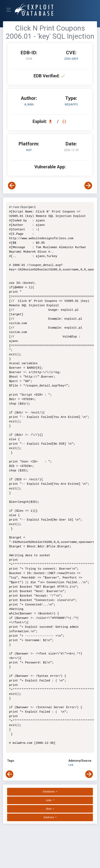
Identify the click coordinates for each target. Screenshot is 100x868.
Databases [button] (49, 792)
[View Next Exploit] (88, 186)
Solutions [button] (49, 817)
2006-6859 (71, 59)
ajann (29, 105)
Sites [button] (49, 809)
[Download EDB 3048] (51, 121)
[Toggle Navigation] (10, 10)
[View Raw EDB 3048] (65, 121)
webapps (71, 105)
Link (71, 765)
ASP (29, 150)
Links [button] (49, 800)
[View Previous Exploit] (12, 186)
